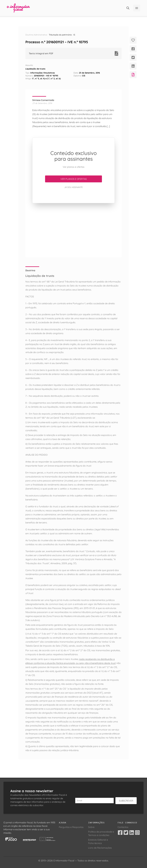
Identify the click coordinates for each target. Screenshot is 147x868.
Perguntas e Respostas (71, 827)
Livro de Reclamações (100, 848)
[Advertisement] (73, 230)
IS (74, 35)
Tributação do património (60, 35)
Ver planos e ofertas (74, 179)
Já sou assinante (73, 187)
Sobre (91, 827)
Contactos (123, 827)
